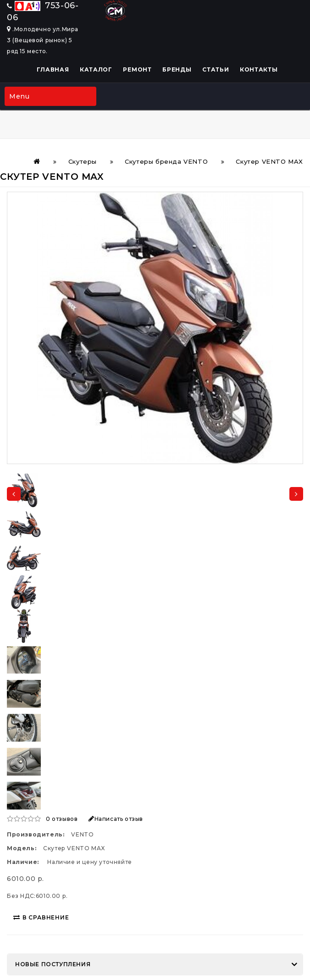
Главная (53, 69)
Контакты (259, 69)
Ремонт (137, 69)
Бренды (177, 69)
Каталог (96, 69)
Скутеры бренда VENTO (166, 161)
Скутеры (83, 161)
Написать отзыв (116, 819)
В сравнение (41, 917)
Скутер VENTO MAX (269, 161)
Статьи (216, 69)
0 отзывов (62, 819)
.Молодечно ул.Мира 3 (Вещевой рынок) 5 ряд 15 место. (43, 40)
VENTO (82, 834)
